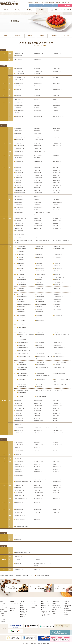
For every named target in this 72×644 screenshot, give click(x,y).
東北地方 (18, 36)
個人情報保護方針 (56, 602)
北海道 (5, 36)
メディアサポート (4, 619)
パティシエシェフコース (15, 606)
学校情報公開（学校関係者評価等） (46, 612)
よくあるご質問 (45, 602)
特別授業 (2, 614)
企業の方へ (52, 2)
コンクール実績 (34, 606)
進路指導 (33, 604)
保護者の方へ (64, 2)
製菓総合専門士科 (14, 604)
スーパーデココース (46, 606)
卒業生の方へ (58, 2)
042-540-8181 (33, 576)
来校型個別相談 (66, 608)
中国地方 (54, 36)
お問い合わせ (66, 614)
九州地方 (67, 36)
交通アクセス (45, 607)
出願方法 (23, 606)
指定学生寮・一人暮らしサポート (25, 612)
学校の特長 (3, 604)
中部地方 (42, 36)
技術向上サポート (4, 621)
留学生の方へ (37, 2)
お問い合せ (69, 2)
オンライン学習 (66, 602)
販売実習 (2, 615)
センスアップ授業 (4, 612)
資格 (2, 617)
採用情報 (54, 604)
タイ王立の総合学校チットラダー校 (28, 638)
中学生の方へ (31, 2)
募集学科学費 (24, 604)
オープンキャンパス (46, 604)
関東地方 (30, 36)
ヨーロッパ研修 (17, 588)
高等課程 (13, 611)
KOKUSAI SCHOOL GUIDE (56, 618)
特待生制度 (23, 608)
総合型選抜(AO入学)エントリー (67, 606)
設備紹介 (2, 606)
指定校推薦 (23, 616)
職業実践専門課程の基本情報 (46, 615)
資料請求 (65, 612)
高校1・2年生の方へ (56, 606)
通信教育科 (13, 609)
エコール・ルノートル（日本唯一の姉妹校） (13, 638)
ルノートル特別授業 (41, 588)
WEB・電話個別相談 (67, 610)
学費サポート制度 (24, 610)
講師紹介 (2, 610)
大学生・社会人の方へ (45, 2)
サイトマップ (45, 609)
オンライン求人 (66, 604)
